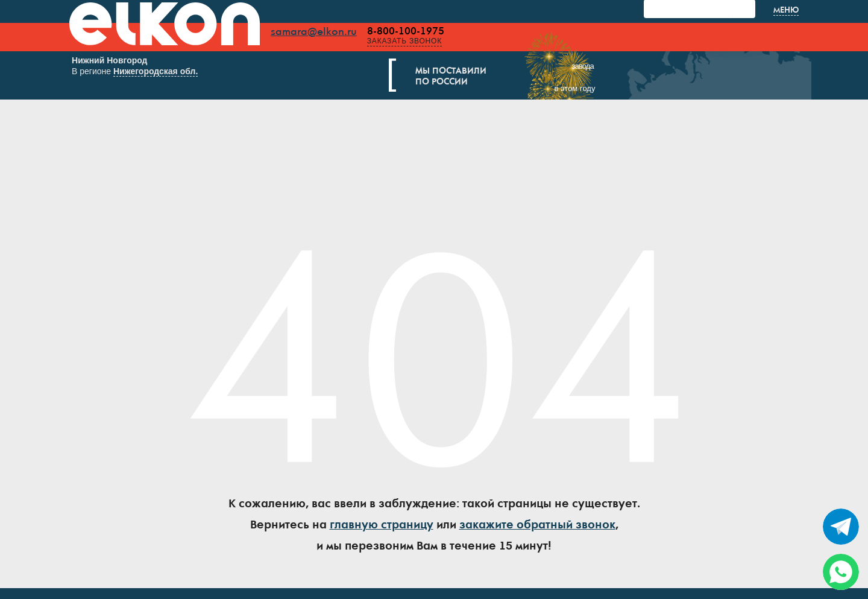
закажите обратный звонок (537, 528)
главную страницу (382, 528)
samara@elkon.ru (328, 32)
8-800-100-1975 (420, 31)
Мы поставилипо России (466, 77)
